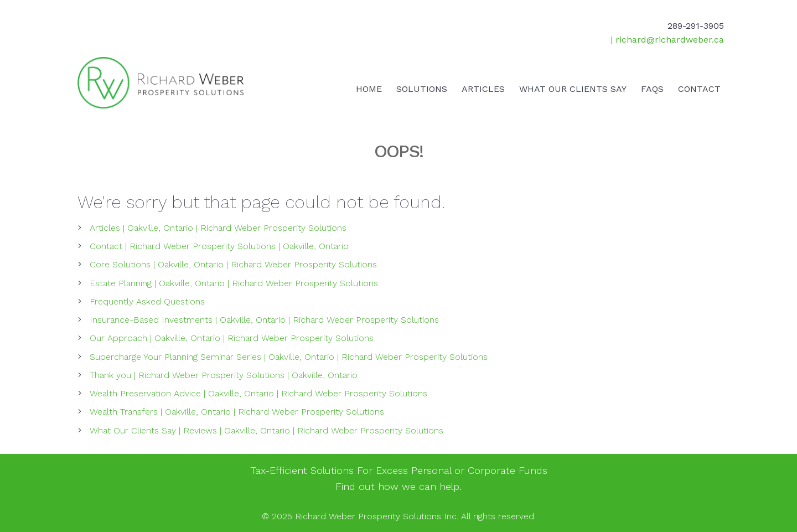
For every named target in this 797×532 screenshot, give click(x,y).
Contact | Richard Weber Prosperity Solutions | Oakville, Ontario (219, 246)
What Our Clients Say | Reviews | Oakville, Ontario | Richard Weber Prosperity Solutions (266, 430)
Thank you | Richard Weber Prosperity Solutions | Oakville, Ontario (224, 375)
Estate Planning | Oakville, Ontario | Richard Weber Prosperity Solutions (234, 283)
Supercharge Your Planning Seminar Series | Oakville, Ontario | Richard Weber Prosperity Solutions (289, 357)
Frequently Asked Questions (147, 301)
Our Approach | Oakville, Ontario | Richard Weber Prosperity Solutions (232, 338)
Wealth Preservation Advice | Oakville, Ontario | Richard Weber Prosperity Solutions (258, 393)
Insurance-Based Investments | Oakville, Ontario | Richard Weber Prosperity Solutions (264, 320)
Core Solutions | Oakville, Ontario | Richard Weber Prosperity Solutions (233, 264)
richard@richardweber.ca (670, 40)
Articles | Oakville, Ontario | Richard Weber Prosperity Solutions (218, 228)
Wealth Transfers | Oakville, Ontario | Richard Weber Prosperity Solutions (237, 412)
